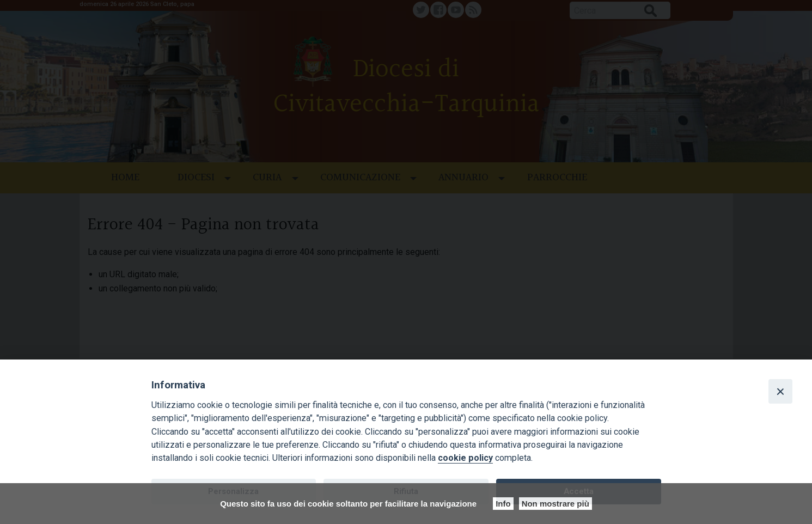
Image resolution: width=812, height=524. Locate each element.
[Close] (780, 391)
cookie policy (465, 458)
